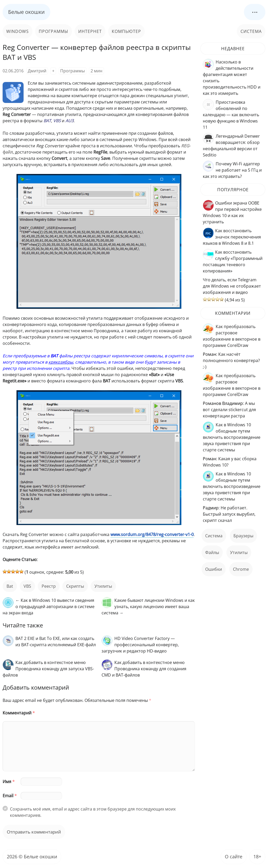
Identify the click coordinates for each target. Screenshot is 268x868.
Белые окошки (26, 12)
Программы (54, 31)
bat (10, 586)
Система (251, 31)
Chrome (241, 569)
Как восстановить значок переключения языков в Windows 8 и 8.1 (232, 237)
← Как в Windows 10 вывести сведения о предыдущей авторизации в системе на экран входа (49, 607)
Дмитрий (37, 71)
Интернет (90, 31)
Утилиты (103, 586)
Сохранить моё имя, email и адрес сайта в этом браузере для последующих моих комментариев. (93, 812)
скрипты (75, 586)
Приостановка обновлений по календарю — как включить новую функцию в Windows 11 (231, 115)
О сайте (234, 857)
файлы (212, 552)
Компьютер (126, 31)
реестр (49, 586)
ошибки (214, 569)
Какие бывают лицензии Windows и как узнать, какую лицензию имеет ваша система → (148, 607)
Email (10, 796)
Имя (9, 782)
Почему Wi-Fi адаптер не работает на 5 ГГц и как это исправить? (232, 170)
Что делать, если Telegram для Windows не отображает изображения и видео (232, 286)
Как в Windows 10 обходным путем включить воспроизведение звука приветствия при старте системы (232, 437)
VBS (27, 586)
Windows (18, 31)
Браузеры (243, 536)
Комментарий (19, 713)
